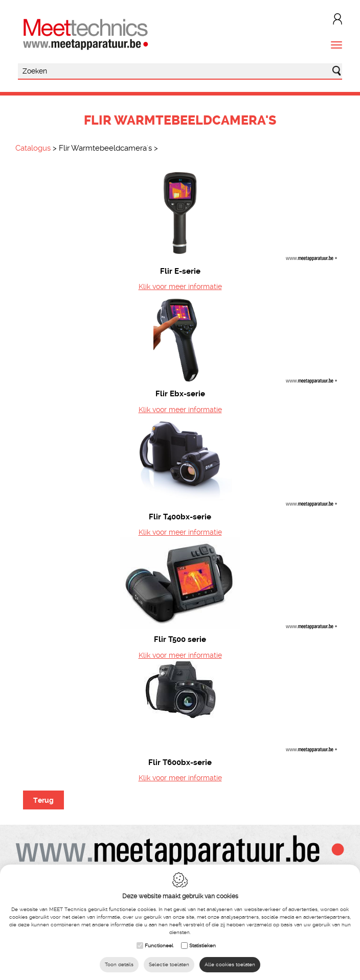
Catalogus (33, 148)
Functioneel (159, 946)
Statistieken (202, 946)
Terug (43, 800)
